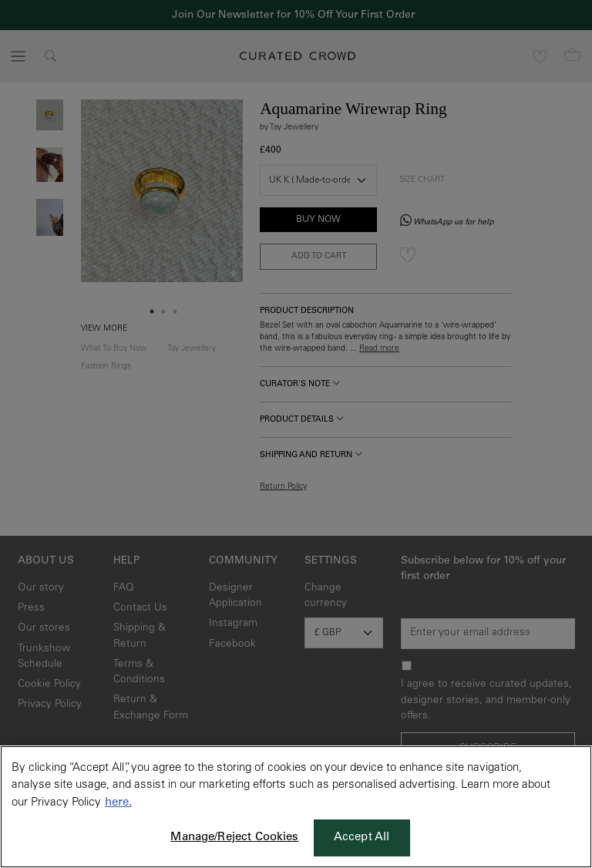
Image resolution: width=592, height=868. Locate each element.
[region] (296, 807)
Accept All (362, 838)
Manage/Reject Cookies (234, 838)
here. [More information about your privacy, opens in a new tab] (118, 803)
